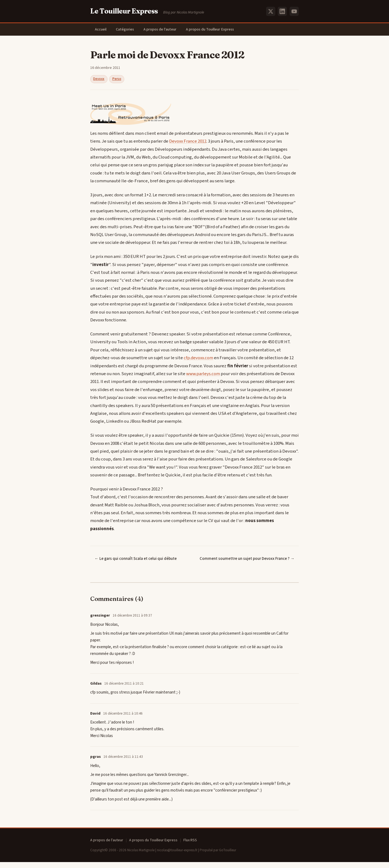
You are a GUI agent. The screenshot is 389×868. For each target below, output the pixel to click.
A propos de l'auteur (162, 30)
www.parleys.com (203, 374)
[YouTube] (294, 11)
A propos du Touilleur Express (213, 30)
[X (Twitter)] (271, 11)
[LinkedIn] (282, 11)
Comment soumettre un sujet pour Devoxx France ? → (257, 562)
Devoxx (99, 79)
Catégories (127, 30)
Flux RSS (190, 846)
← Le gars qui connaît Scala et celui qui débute (136, 559)
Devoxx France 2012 (188, 142)
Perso (117, 79)
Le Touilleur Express (124, 11)
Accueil (101, 30)
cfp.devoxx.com (198, 358)
